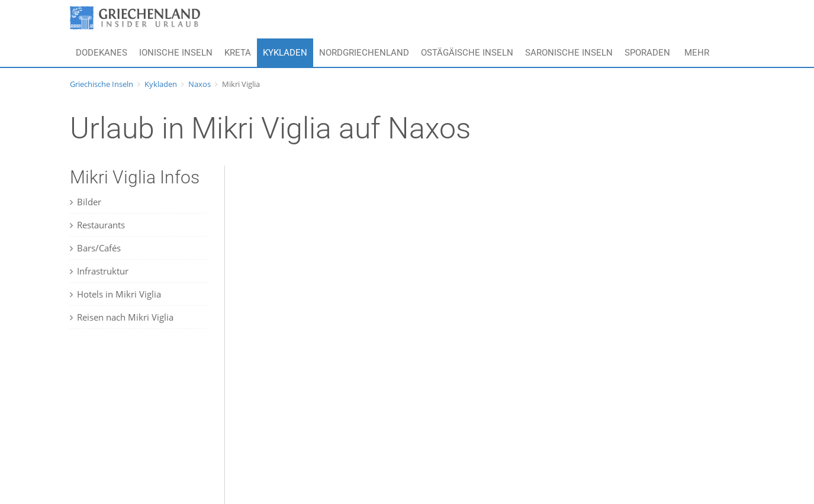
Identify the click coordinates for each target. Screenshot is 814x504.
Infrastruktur (99, 271)
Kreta (238, 53)
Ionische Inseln (176, 53)
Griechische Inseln (102, 84)
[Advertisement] (144, 427)
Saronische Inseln (569, 53)
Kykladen (285, 53)
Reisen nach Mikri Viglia (122, 317)
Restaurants (97, 225)
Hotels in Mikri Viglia (115, 294)
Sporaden (647, 53)
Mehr (697, 53)
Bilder (86, 202)
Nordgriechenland (364, 53)
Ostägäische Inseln (467, 53)
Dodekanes (102, 53)
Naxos (200, 84)
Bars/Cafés (95, 248)
